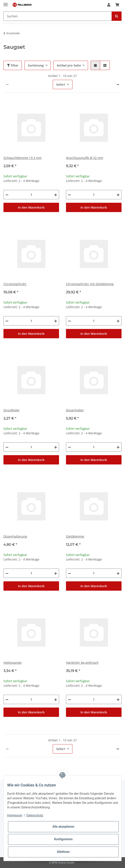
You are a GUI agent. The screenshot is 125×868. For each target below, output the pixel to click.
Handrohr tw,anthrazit (82, 663)
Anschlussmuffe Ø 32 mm (85, 158)
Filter (13, 65)
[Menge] (31, 195)
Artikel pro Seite (69, 65)
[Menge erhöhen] (56, 195)
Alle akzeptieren (63, 827)
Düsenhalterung (15, 536)
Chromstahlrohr (15, 284)
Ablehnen (63, 852)
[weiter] (118, 85)
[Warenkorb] (117, 5)
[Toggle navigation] (6, 3)
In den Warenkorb (31, 207)
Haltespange (13, 663)
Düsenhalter (75, 410)
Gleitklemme (75, 536)
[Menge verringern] (7, 195)
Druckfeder (12, 410)
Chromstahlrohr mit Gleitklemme (90, 284)
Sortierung (36, 65)
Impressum (15, 815)
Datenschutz (35, 815)
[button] (109, 5)
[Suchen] (58, 16)
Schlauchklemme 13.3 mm (22, 158)
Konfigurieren (63, 839)
